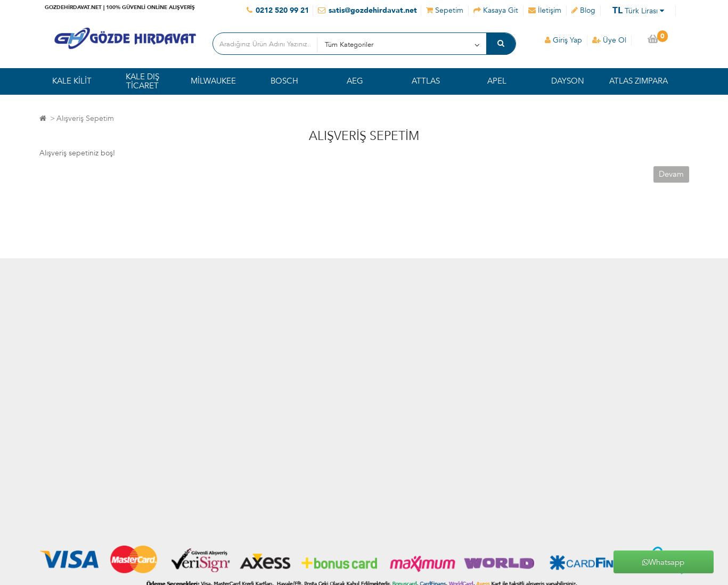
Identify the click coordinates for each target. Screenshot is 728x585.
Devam (671, 174)
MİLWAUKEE (213, 81)
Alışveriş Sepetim (85, 118)
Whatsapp (663, 562)
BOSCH (284, 81)
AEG (355, 81)
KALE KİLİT (72, 81)
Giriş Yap (563, 40)
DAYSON (568, 81)
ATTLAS (426, 81)
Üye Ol (609, 40)
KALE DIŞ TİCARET (142, 81)
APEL (497, 81)
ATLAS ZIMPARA (639, 81)
